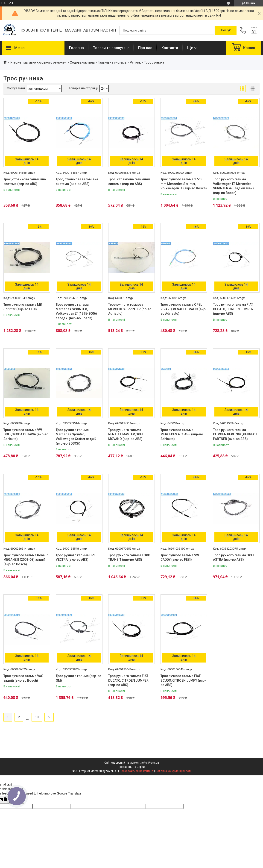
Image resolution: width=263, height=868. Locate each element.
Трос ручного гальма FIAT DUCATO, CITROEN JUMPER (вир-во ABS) (233, 309)
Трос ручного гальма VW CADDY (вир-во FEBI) (180, 557)
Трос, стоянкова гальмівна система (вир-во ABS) (25, 182)
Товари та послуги (109, 48)
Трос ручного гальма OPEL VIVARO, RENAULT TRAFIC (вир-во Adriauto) (184, 309)
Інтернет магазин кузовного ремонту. (38, 62)
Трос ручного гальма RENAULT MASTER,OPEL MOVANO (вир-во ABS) (126, 434)
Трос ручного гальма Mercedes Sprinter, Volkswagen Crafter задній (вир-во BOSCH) (76, 437)
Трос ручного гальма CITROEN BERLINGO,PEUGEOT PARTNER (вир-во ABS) (235, 434)
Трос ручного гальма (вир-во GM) (79, 678)
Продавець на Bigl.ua (132, 767)
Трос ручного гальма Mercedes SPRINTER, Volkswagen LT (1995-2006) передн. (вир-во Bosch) (76, 311)
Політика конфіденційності (173, 771)
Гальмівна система (112, 62)
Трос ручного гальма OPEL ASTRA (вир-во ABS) (234, 557)
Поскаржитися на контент (136, 771)
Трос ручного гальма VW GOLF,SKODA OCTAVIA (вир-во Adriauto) (26, 434)
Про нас (145, 48)
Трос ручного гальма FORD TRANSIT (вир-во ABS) (129, 557)
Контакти (170, 48)
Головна (76, 48)
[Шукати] (226, 30)
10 (37, 717)
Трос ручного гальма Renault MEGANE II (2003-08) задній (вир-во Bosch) (26, 560)
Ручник (135, 62)
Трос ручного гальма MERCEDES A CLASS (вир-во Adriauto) (182, 434)
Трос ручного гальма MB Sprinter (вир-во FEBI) (23, 307)
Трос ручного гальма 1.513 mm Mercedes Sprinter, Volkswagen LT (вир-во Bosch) (184, 184)
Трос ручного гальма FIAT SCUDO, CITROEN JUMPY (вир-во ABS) (183, 680)
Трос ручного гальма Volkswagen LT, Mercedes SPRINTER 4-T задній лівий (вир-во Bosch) (234, 186)
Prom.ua (154, 763)
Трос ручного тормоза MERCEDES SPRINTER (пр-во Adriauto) (130, 309)
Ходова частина (82, 62)
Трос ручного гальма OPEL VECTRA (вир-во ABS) (76, 557)
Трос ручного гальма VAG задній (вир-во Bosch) (23, 678)
